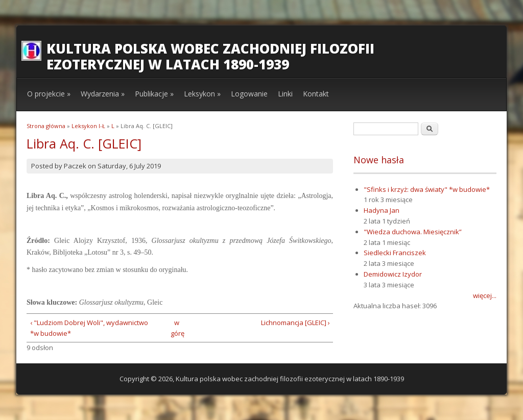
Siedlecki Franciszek (395, 253)
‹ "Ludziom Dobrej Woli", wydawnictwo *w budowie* (89, 328)
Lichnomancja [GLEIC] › (295, 323)
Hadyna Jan (382, 210)
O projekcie (49, 94)
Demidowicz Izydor (393, 274)
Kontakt (316, 94)
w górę (176, 328)
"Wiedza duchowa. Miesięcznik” (413, 232)
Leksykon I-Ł (88, 126)
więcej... (485, 295)
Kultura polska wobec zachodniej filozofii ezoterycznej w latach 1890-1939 (210, 56)
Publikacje (154, 94)
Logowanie (249, 94)
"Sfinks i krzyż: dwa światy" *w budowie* (427, 189)
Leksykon (202, 94)
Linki (285, 94)
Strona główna (46, 126)
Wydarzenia (103, 94)
